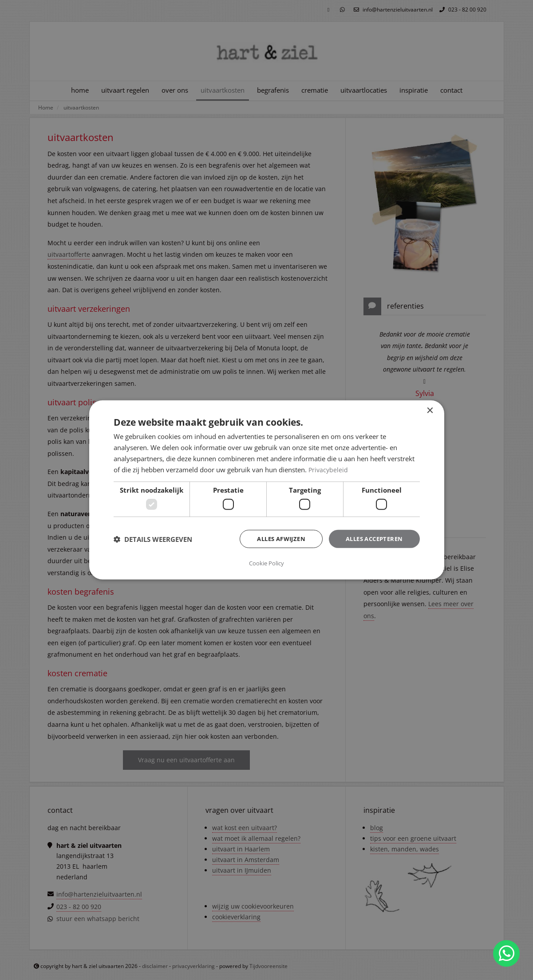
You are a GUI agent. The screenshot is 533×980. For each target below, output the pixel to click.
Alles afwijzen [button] (273, 540)
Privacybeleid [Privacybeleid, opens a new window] (329, 470)
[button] (153, 540)
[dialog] (267, 490)
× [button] (430, 411)
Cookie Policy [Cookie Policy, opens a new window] (267, 563)
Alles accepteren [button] (371, 540)
